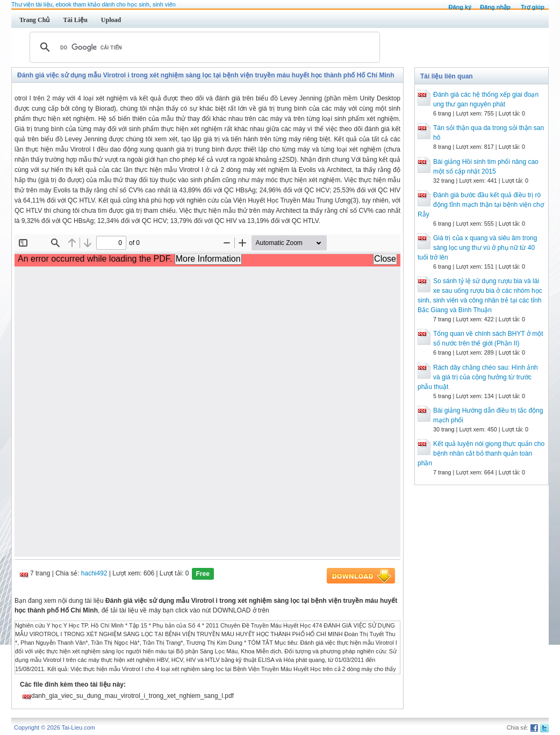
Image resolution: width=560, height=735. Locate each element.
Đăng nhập (495, 7)
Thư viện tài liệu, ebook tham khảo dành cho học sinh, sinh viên (94, 4)
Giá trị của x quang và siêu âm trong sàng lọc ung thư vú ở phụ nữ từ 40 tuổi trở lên (477, 248)
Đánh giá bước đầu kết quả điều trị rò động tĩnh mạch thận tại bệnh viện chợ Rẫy (481, 205)
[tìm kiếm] (203, 47)
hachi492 (94, 573)
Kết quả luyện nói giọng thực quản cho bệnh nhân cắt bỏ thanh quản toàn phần (481, 453)
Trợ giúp (533, 7)
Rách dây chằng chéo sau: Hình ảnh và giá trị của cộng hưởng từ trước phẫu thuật (478, 377)
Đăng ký (460, 7)
